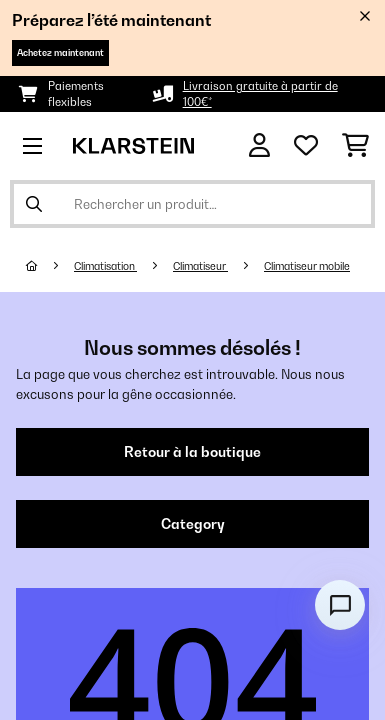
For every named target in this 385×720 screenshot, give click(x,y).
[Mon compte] (259, 145)
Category (193, 524)
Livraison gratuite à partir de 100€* (260, 94)
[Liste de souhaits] (306, 146)
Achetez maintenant (60, 52)
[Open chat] (340, 605)
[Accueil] (50, 266)
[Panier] (355, 146)
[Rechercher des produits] (192, 204)
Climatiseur (200, 266)
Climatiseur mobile (307, 266)
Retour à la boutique (192, 452)
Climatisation (105, 266)
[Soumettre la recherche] (34, 204)
